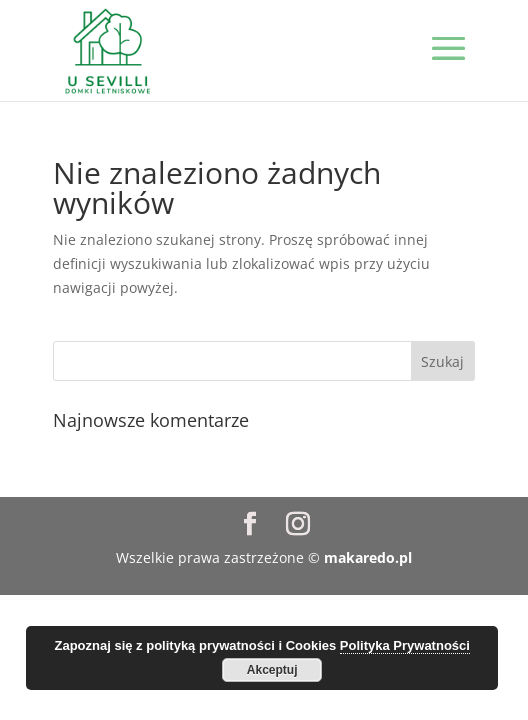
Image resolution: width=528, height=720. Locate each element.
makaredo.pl (368, 557)
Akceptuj (272, 670)
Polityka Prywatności (405, 645)
